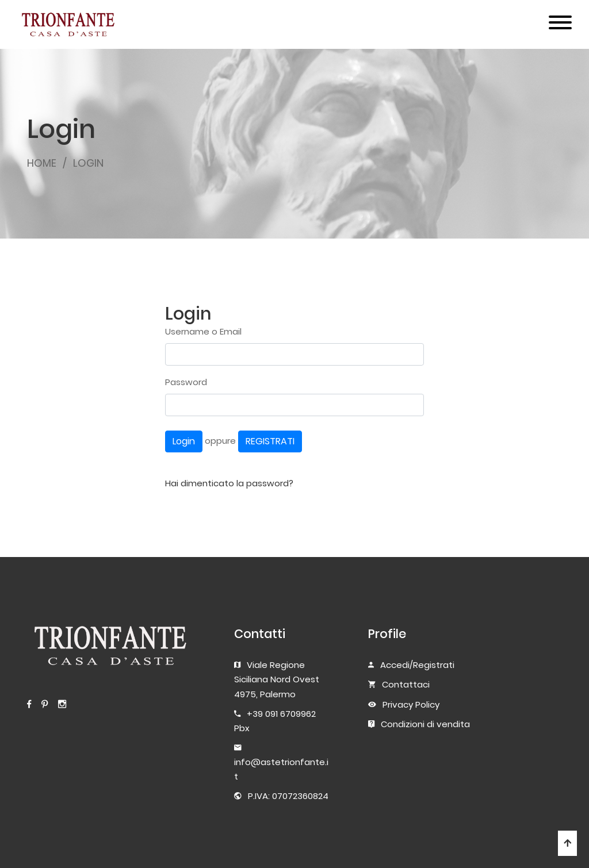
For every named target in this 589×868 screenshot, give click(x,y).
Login (184, 441)
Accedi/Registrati (417, 665)
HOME (42, 163)
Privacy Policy (411, 704)
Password (186, 382)
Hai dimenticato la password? (229, 483)
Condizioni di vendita (425, 724)
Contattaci (406, 684)
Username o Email (203, 331)
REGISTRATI (270, 441)
